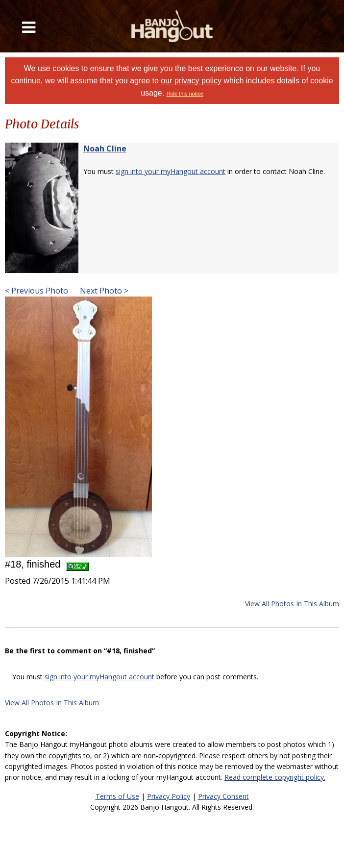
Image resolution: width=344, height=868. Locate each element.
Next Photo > (103, 291)
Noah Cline (105, 149)
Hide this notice (185, 94)
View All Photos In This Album (292, 604)
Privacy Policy (169, 796)
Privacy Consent (223, 796)
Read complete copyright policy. (275, 777)
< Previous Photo (37, 291)
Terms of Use (117, 796)
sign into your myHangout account (171, 171)
